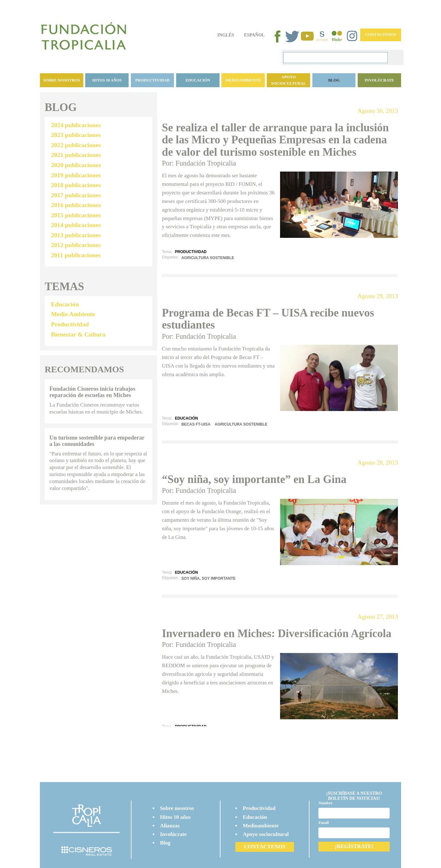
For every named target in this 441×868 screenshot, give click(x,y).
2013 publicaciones (76, 235)
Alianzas (170, 826)
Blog (165, 843)
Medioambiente (243, 80)
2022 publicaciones (76, 145)
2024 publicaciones (76, 125)
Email (323, 823)
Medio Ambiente (73, 314)
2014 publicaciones (76, 225)
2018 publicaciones (76, 185)
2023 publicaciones (76, 135)
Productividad (152, 80)
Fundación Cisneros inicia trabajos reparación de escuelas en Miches (92, 392)
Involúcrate (379, 80)
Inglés (226, 35)
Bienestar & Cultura (78, 334)
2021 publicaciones (76, 155)
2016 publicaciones (76, 205)
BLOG (334, 80)
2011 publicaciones (76, 255)
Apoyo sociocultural (289, 80)
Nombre (325, 803)
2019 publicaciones (76, 175)
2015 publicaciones (76, 215)
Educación (198, 80)
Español (254, 35)
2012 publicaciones (76, 245)
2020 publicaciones (76, 165)
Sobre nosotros (61, 80)
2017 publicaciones (76, 195)
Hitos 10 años (107, 80)
